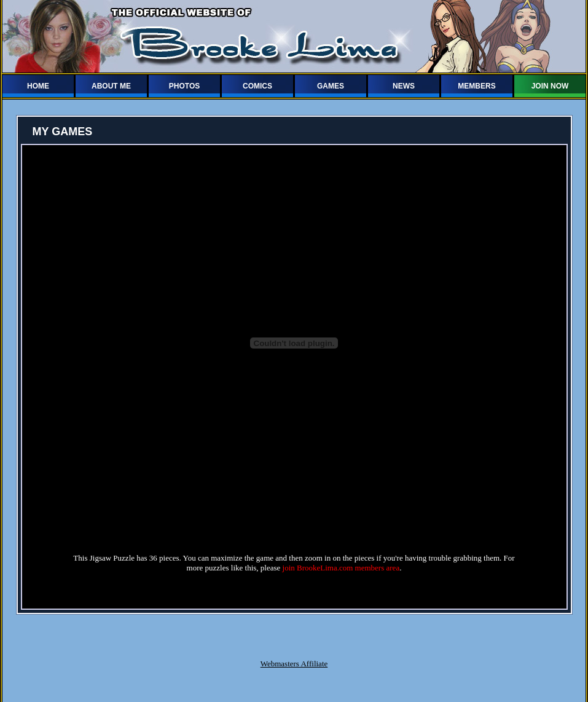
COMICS (257, 86)
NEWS (404, 86)
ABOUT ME (111, 86)
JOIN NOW (550, 86)
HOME (38, 86)
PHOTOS (184, 86)
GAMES (331, 86)
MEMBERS (476, 86)
